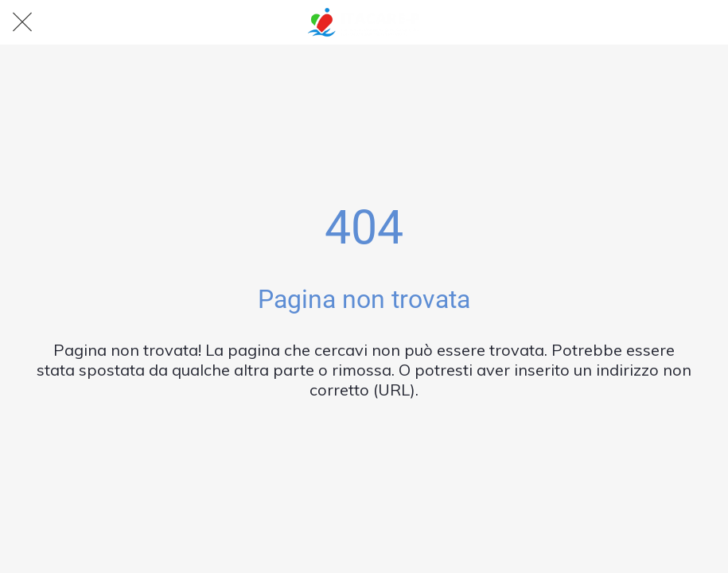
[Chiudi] (22, 22)
